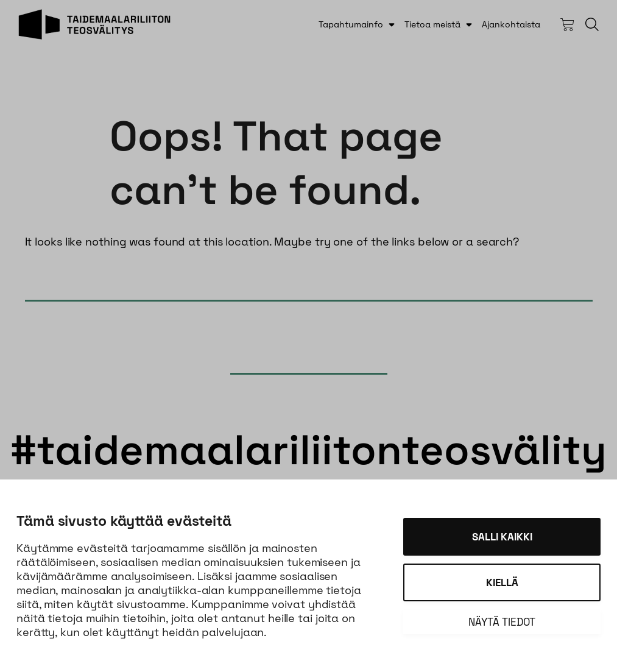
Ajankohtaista (511, 24)
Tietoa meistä (432, 24)
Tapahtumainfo (351, 24)
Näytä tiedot (502, 622)
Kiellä (502, 582)
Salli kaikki (502, 537)
